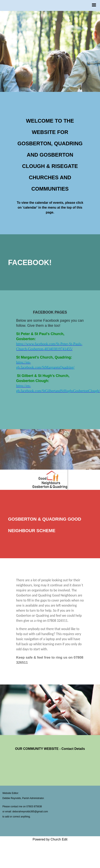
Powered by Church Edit (50, 839)
